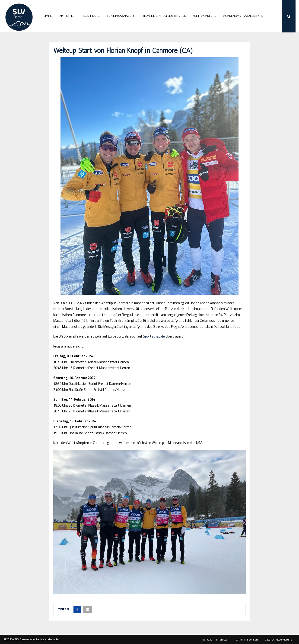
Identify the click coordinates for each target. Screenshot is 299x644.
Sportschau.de (154, 336)
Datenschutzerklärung (278, 640)
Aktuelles (67, 16)
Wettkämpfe (203, 16)
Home (48, 16)
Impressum (223, 640)
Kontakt (207, 640)
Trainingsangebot (121, 16)
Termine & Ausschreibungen (164, 16)
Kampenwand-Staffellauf (243, 16)
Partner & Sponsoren (247, 640)
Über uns (89, 16)
